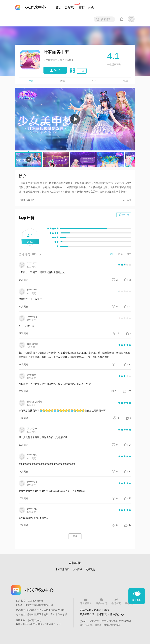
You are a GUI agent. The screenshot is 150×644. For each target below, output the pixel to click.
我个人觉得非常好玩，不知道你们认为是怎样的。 (44, 437)
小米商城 (77, 570)
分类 (91, 7)
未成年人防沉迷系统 (90, 610)
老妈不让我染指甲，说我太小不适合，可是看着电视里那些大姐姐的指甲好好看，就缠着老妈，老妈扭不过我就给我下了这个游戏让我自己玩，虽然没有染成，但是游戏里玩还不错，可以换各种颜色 (74, 355)
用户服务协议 (117, 614)
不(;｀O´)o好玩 (26, 326)
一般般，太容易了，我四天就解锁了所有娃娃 (42, 272)
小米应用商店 (62, 570)
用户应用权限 (87, 614)
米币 (107, 610)
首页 (59, 7)
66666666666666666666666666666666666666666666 (47, 464)
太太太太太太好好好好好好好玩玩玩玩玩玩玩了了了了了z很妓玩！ (53, 491)
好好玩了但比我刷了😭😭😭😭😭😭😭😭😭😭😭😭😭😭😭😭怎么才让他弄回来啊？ (63, 411)
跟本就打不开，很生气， (31, 299)
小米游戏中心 (34, 7)
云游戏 (69, 7)
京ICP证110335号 (100, 621)
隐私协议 (102, 614)
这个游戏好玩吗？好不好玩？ (34, 518)
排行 (82, 7)
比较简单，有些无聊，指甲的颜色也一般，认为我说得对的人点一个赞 (55, 384)
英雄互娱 (90, 570)
